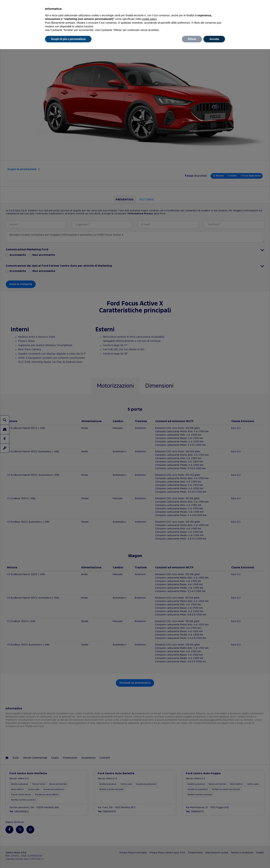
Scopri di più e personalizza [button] (68, 39)
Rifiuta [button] (192, 39)
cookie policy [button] (149, 19)
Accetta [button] (214, 39)
